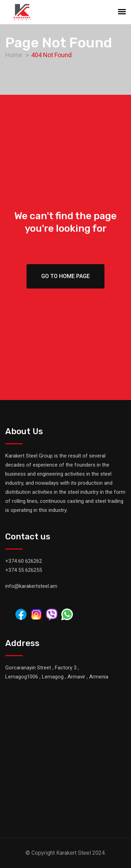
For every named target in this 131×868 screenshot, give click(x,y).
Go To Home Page (65, 276)
